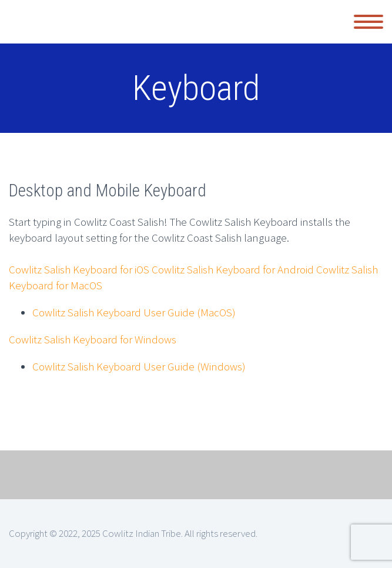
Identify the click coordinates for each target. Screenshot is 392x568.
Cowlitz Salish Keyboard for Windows (93, 339)
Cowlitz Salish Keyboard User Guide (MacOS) (134, 312)
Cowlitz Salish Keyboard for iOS (79, 269)
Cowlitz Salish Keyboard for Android (233, 269)
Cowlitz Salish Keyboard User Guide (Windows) (139, 366)
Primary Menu (368, 22)
